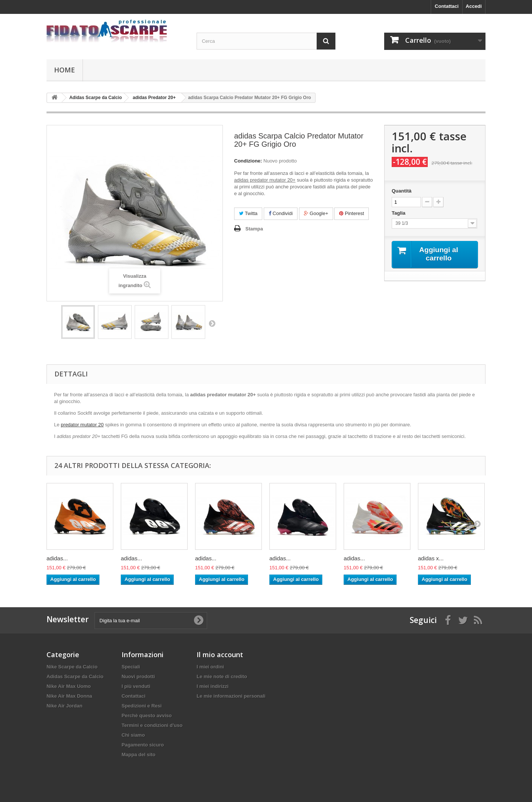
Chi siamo (133, 735)
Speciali (131, 667)
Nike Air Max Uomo (69, 686)
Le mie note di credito (222, 676)
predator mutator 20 (82, 425)
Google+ (316, 213)
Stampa (254, 229)
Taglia (400, 213)
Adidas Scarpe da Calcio (75, 676)
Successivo (212, 323)
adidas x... (431, 558)
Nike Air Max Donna (69, 696)
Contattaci (447, 6)
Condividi (281, 213)
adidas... (57, 558)
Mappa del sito (138, 755)
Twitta (248, 213)
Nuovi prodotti (138, 676)
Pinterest (352, 213)
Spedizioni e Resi (142, 706)
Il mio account (220, 655)
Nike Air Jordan (65, 706)
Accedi (474, 6)
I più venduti (136, 686)
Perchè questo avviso (147, 715)
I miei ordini (210, 667)
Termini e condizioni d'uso (152, 725)
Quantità (402, 191)
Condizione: (248, 161)
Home (65, 70)
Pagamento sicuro (143, 745)
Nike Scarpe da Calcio (72, 667)
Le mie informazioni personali (231, 696)
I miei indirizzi (213, 686)
